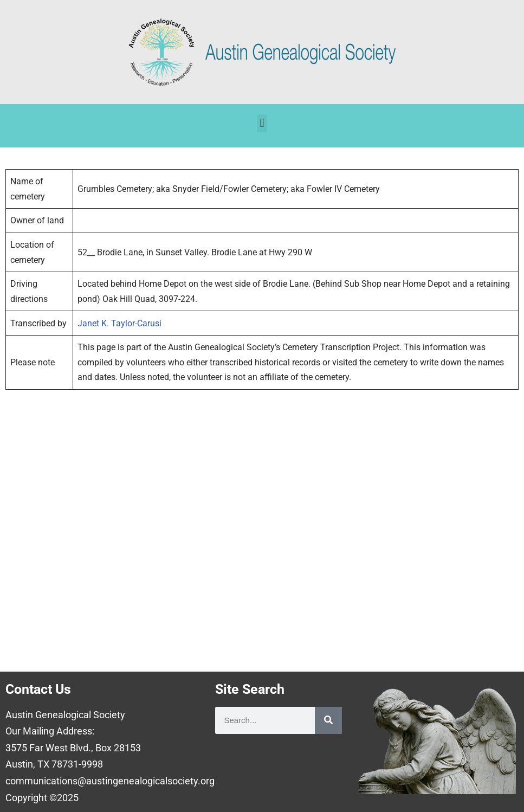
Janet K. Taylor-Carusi (119, 323)
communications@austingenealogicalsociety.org (110, 781)
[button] (262, 123)
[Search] (328, 720)
